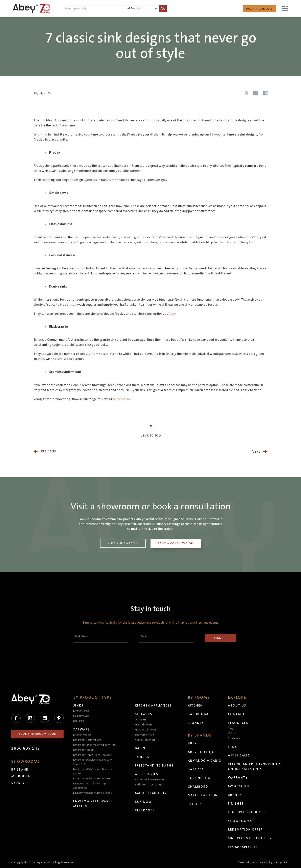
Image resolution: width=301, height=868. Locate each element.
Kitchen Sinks (81, 711)
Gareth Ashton (203, 795)
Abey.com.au (122, 399)
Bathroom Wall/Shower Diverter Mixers (93, 771)
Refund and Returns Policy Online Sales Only (254, 767)
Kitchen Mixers (82, 735)
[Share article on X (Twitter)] (247, 93)
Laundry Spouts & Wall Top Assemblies (90, 786)
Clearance (145, 810)
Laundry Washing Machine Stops (93, 793)
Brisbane (20, 770)
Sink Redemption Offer (250, 838)
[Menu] (285, 9)
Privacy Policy (264, 863)
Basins (141, 748)
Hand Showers (144, 725)
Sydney (18, 783)
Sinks (78, 706)
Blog (231, 728)
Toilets (142, 757)
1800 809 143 (26, 748)
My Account (240, 786)
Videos (232, 733)
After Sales (239, 755)
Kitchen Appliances (154, 706)
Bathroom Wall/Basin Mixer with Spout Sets (93, 762)
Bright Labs (283, 863)
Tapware (82, 729)
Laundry (196, 723)
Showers (144, 714)
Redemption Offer (246, 830)
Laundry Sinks (82, 716)
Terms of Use (246, 863)
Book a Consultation (176, 543)
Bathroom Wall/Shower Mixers (92, 779)
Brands (235, 795)
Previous (48, 451)
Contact (237, 714)
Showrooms (240, 821)
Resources (238, 723)
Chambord (198, 787)
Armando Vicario (205, 761)
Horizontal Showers (147, 730)
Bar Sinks (79, 721)
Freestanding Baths (154, 766)
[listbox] (142, 9)
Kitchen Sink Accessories (150, 780)
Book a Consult (260, 9)
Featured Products (247, 812)
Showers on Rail (145, 735)
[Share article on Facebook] (256, 93)
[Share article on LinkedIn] (265, 93)
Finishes (236, 804)
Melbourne (22, 776)
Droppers (141, 720)
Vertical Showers (145, 740)
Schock (195, 804)
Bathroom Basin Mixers (87, 740)
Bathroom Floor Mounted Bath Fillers (96, 745)
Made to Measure (152, 793)
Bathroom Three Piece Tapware (93, 755)
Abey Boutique (202, 752)
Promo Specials (243, 847)
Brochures (234, 738)
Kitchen (196, 706)
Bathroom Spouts (84, 750)
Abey (172, 314)
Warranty (238, 778)
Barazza (196, 769)
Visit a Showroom (123, 543)
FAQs (233, 747)
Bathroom (198, 714)
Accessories (147, 774)
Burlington (199, 778)
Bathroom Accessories (149, 785)
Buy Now (144, 802)
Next (256, 451)
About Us (237, 706)
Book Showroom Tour (38, 734)
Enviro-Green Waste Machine (93, 804)
